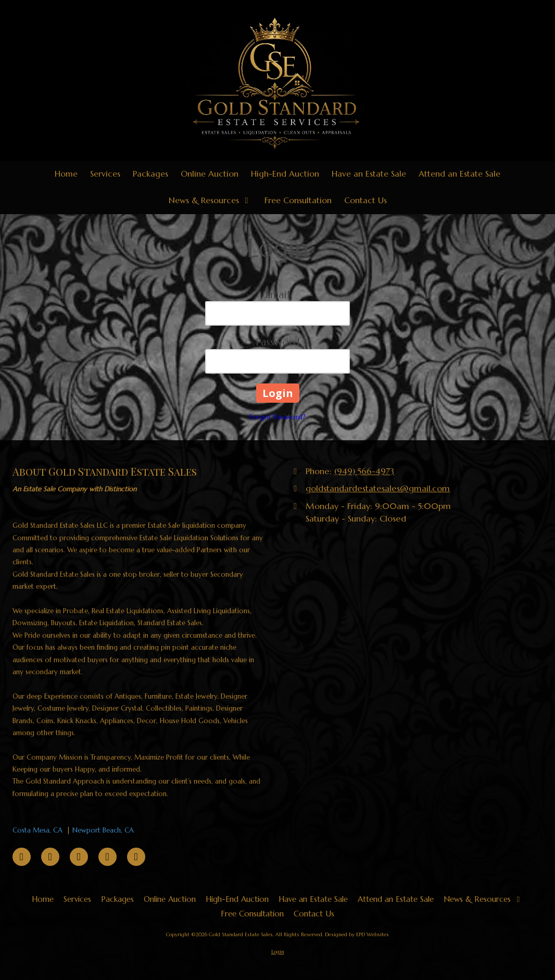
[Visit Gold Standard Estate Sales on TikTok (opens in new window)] (79, 857)
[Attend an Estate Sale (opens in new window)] (459, 174)
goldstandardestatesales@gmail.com (378, 488)
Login (278, 952)
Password (277, 342)
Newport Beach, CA (103, 830)
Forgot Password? (277, 417)
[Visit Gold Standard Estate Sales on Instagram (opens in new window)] (136, 857)
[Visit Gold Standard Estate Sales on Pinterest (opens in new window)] (50, 857)
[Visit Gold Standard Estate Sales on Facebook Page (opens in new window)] (22, 857)
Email (277, 295)
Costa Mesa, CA (37, 830)
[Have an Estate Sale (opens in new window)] (369, 174)
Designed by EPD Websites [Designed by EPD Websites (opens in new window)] (357, 934)
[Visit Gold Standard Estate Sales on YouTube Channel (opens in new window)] (108, 857)
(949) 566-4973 (364, 471)
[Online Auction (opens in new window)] (210, 174)
